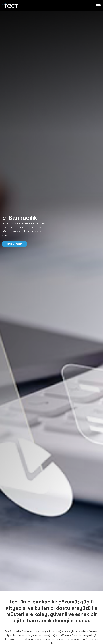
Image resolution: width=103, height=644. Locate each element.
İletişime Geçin (15, 244)
